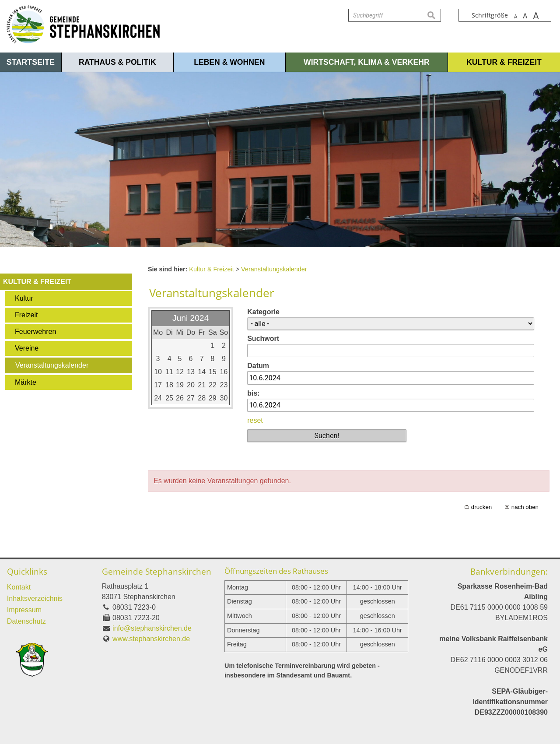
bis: (253, 393)
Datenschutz (26, 621)
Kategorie (263, 312)
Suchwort (263, 339)
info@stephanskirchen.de (152, 628)
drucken (481, 507)
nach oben (525, 507)
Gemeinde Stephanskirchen (157, 571)
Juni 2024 (191, 318)
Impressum (24, 610)
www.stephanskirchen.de (151, 639)
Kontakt (19, 587)
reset (255, 420)
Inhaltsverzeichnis (35, 598)
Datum (258, 366)
